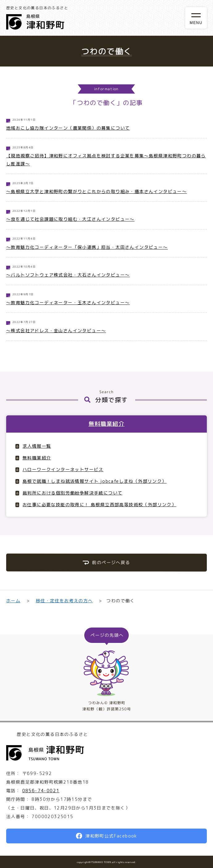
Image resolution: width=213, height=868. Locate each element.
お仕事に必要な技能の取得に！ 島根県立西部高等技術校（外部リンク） (99, 505)
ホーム (13, 601)
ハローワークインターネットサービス (63, 469)
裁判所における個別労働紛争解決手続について (72, 493)
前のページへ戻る (111, 562)
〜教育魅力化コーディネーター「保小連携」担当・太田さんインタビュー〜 (87, 247)
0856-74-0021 (41, 791)
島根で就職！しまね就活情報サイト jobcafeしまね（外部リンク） (95, 481)
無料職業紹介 (106, 424)
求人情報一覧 (37, 446)
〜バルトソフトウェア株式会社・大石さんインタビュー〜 (68, 275)
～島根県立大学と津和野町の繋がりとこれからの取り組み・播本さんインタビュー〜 (96, 191)
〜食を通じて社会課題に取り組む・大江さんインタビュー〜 (70, 219)
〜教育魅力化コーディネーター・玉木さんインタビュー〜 (68, 303)
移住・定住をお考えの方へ (64, 601)
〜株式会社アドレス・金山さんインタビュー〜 (56, 331)
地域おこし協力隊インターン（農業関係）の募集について (68, 128)
